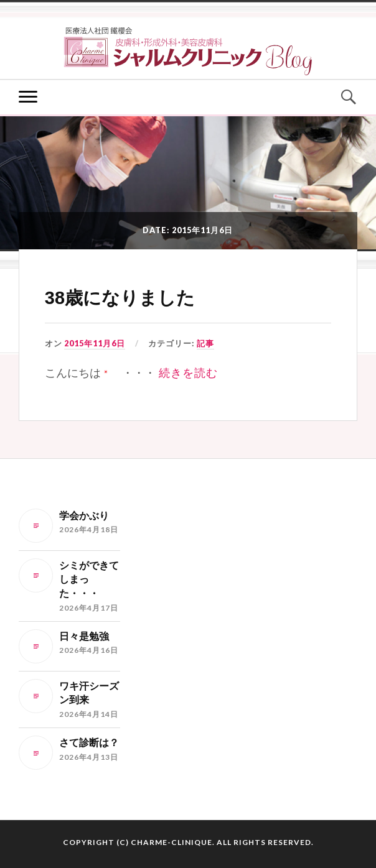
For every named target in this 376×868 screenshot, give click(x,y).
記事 (205, 343)
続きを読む (188, 373)
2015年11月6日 (95, 343)
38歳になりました (120, 298)
